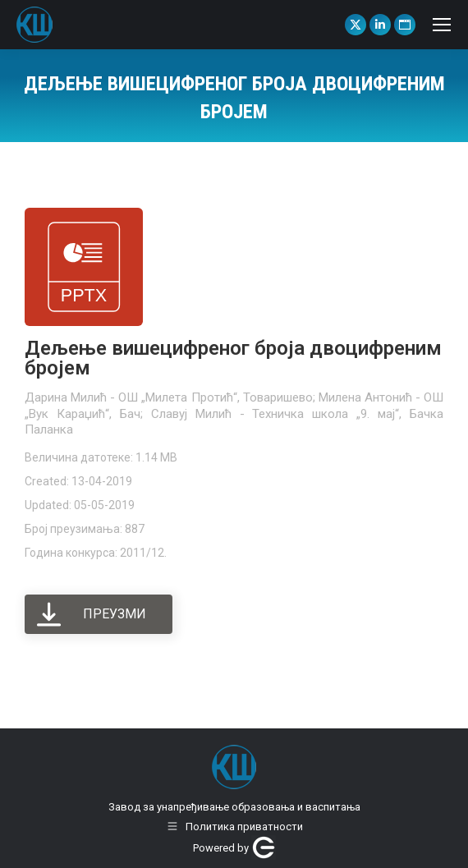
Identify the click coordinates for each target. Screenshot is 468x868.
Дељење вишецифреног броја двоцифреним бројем (233, 358)
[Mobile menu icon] (442, 25)
